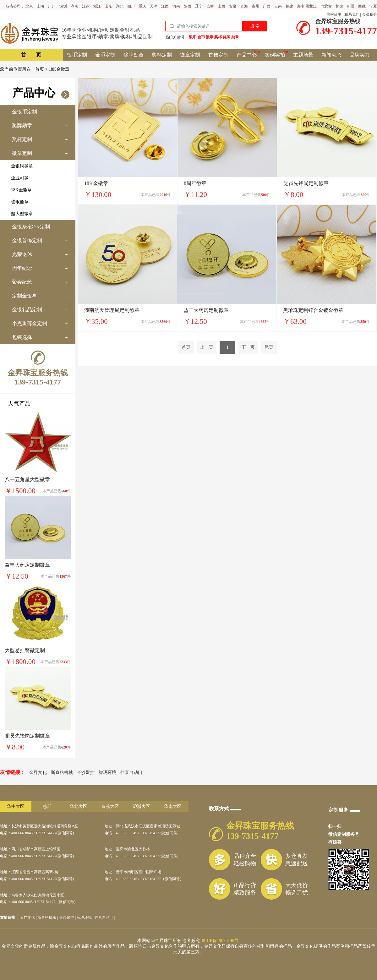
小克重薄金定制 (30, 323)
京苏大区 (110, 806)
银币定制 (77, 55)
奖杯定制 (162, 55)
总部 (47, 806)
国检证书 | (335, 14)
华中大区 (16, 806)
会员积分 (369, 14)
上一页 (207, 347)
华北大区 (79, 806)
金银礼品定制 (27, 310)
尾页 (269, 347)
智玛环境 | (85, 917)
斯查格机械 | (48, 917)
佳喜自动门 (131, 773)
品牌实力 (360, 55)
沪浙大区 (141, 806)
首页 (40, 69)
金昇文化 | (29, 917)
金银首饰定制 (27, 240)
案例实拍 (275, 55)
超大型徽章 (22, 214)
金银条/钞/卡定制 (31, 227)
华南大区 (173, 806)
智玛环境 (107, 773)
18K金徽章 (21, 190)
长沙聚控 (86, 773)
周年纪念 (22, 268)
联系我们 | (353, 14)
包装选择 (22, 337)
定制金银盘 (25, 296)
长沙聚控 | (68, 917)
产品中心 (247, 55)
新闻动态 (331, 55)
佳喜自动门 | (105, 917)
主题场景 (303, 55)
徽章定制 (190, 55)
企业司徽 (20, 178)
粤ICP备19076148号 (220, 941)
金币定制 (105, 55)
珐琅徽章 (20, 202)
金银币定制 (25, 112)
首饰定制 (218, 55)
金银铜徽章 (22, 166)
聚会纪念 (22, 282)
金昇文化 (38, 773)
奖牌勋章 (134, 55)
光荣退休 (22, 254)
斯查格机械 (62, 773)
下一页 (248, 347)
